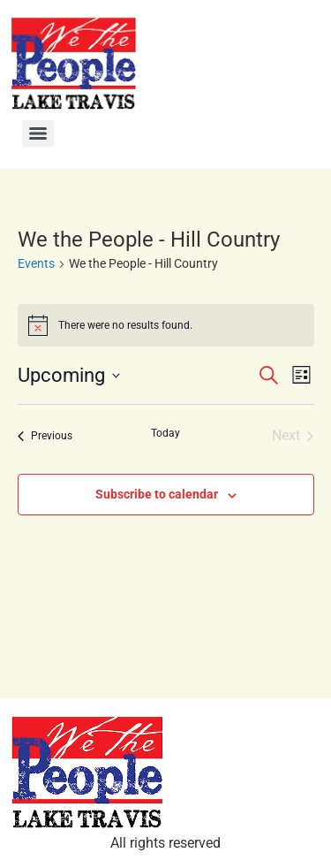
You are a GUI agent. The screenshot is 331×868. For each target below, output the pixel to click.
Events (36, 263)
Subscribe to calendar (157, 494)
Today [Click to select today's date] (165, 433)
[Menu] (38, 133)
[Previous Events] (45, 436)
